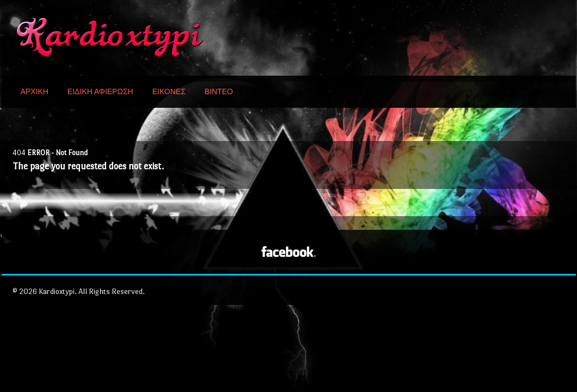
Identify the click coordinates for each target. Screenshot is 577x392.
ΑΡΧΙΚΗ (35, 92)
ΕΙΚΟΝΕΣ (169, 92)
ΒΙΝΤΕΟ (219, 92)
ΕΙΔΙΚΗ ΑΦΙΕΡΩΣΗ (100, 92)
